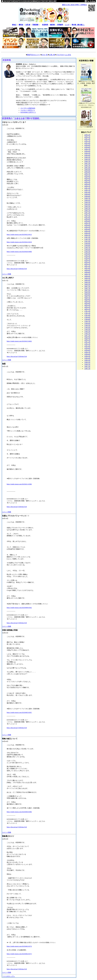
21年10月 (87, 241)
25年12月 (87, 139)
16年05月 (87, 338)
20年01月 (87, 264)
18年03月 (87, 305)
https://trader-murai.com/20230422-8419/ (19, 242)
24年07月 (87, 174)
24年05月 (87, 178)
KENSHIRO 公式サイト (28, 112)
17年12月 (87, 311)
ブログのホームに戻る (64, 55)
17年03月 (87, 330)
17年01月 (87, 334)
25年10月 (87, 143)
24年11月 (87, 166)
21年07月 (87, 248)
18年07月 (87, 297)
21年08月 (87, 246)
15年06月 (87, 354)
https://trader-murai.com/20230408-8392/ (19, 608)
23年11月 (87, 190)
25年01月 (87, 162)
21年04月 (87, 254)
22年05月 (87, 227)
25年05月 (87, 153)
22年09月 (87, 219)
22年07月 (87, 223)
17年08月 (87, 319)
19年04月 (87, 280)
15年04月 (87, 358)
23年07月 (87, 198)
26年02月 (87, 135)
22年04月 (87, 229)
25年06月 (87, 151)
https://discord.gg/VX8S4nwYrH (17, 269)
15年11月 (87, 344)
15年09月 (87, 348)
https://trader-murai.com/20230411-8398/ (19, 484)
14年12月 (87, 367)
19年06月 (87, 276)
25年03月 (87, 157)
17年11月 (87, 313)
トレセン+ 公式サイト (28, 110)
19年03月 (87, 282)
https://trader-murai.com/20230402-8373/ (19, 946)
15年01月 (87, 364)
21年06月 (87, 250)
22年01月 (87, 235)
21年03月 (87, 256)
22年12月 (87, 213)
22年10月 (87, 217)
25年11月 (87, 141)
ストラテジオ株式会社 (28, 108)
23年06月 (87, 200)
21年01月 (87, 260)
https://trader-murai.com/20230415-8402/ (19, 341)
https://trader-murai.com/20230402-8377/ (19, 954)
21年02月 (87, 258)
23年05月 (87, 203)
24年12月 (87, 164)
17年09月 (87, 317)
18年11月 (87, 289)
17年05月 (87, 326)
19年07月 (87, 274)
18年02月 (87, 307)
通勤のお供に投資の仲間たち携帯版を (75, 5)
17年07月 (87, 321)
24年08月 (87, 172)
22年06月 (87, 225)
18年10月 (87, 291)
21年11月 (87, 239)
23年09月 (87, 194)
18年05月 (87, 301)
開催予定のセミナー (34, 55)
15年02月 (87, 362)
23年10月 (87, 192)
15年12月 (87, 342)
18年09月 (87, 293)
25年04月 (87, 155)
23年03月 (87, 207)
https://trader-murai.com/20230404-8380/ (19, 812)
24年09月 (87, 170)
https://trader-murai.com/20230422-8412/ (19, 234)
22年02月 (87, 233)
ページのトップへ (9, 976)
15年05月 (87, 356)
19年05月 (87, 278)
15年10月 (87, 346)
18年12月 (87, 287)
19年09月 (87, 270)
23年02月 (87, 209)
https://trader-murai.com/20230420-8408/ (19, 252)
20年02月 (87, 262)
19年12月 (87, 266)
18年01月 (87, 309)
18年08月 (87, 295)
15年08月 (87, 350)
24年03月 (87, 182)
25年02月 (87, 159)
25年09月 (87, 145)
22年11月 (87, 215)
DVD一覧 (45, 55)
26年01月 (87, 137)
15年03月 (87, 360)
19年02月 (87, 285)
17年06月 (87, 323)
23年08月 (87, 196)
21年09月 (87, 244)
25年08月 (87, 147)
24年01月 (87, 186)
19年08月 (87, 272)
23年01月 (87, 211)
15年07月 (87, 352)
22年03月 (87, 231)
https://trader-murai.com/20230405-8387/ (19, 712)
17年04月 (87, 328)
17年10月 (87, 315)
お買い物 (52, 55)
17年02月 (87, 332)
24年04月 (87, 180)
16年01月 (87, 340)
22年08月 (87, 221)
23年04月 (87, 205)
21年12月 (87, 237)
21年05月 (87, 252)
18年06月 (87, 299)
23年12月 (87, 188)
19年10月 (87, 268)
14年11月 (87, 369)
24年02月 (87, 184)
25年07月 (87, 149)
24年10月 (87, 168)
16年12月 (87, 336)
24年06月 (87, 176)
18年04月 (87, 303)
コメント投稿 (7, 274)
